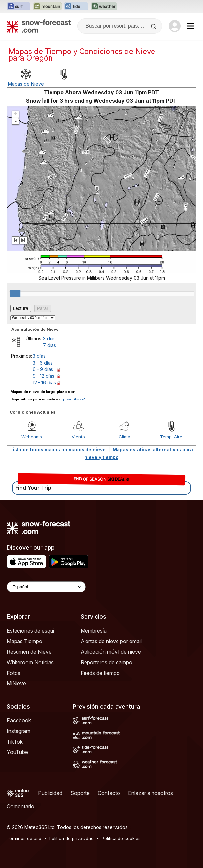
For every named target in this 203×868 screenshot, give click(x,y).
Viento (78, 437)
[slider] (15, 294)
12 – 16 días (44, 382)
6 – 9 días (43, 369)
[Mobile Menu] (190, 26)
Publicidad (50, 793)
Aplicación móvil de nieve (111, 652)
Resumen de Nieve (29, 652)
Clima (125, 437)
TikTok (15, 742)
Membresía (94, 631)
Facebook (19, 720)
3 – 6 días (43, 363)
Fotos (14, 673)
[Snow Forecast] (39, 26)
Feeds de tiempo (100, 673)
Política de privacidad (71, 838)
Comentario (20, 806)
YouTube (17, 752)
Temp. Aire (171, 437)
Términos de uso (24, 838)
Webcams (32, 437)
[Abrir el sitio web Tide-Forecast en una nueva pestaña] (76, 7)
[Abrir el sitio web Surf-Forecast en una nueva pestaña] (18, 7)
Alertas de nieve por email (111, 641)
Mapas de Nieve (26, 84)
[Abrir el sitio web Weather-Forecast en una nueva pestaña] (104, 7)
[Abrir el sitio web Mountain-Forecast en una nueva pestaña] (47, 7)
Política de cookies (121, 838)
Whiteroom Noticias (30, 662)
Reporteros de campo (106, 662)
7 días (50, 345)
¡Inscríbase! (74, 399)
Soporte (80, 793)
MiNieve (16, 683)
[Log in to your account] (175, 26)
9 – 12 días (44, 376)
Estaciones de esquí (30, 631)
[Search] (154, 26)
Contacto (109, 793)
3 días (49, 339)
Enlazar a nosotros (151, 793)
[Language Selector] (46, 587)
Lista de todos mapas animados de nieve (58, 450)
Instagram (18, 731)
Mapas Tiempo (24, 641)
